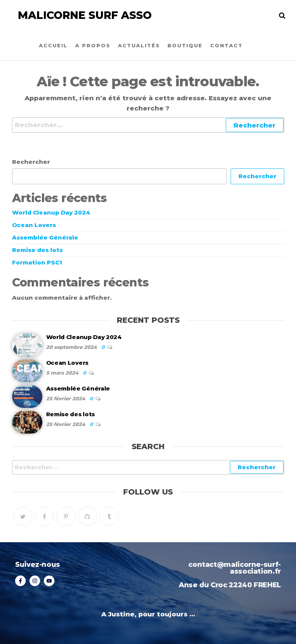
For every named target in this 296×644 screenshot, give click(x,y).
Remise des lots (37, 250)
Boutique (185, 45)
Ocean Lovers (34, 225)
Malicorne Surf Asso (85, 15)
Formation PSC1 (37, 262)
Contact (226, 45)
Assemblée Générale (45, 237)
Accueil (53, 45)
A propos (93, 45)
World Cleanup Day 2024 (51, 212)
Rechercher (31, 162)
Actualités (139, 45)
